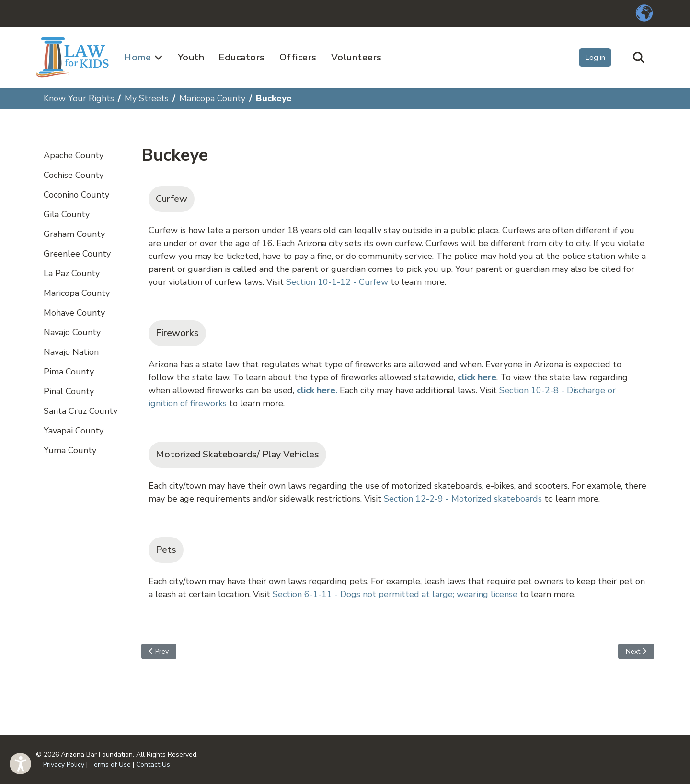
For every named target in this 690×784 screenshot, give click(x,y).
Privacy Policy (64, 765)
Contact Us (153, 765)
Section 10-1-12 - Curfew (337, 282)
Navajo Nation (71, 352)
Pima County (69, 372)
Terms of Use (110, 765)
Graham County (74, 234)
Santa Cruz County (80, 411)
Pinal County (69, 391)
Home (137, 57)
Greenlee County (77, 254)
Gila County (67, 214)
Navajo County (72, 332)
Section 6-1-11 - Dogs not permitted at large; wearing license (395, 594)
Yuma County (70, 450)
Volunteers (356, 57)
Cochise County (74, 175)
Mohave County (74, 313)
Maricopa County (77, 293)
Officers (298, 57)
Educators (242, 57)
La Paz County (72, 273)
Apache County (74, 155)
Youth (191, 57)
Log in (595, 58)
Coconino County (76, 195)
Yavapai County (74, 431)
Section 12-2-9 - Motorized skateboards (463, 499)
